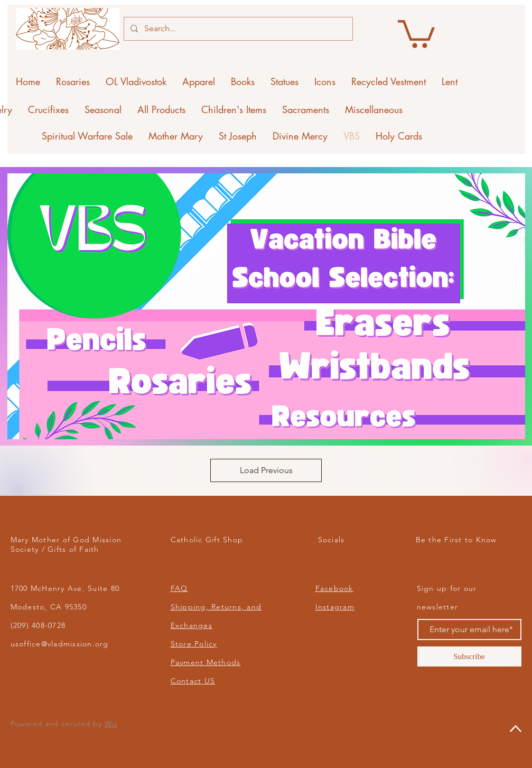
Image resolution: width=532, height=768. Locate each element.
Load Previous (266, 470)
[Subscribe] (469, 656)
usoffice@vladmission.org (60, 644)
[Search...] (237, 29)
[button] (416, 33)
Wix (111, 724)
